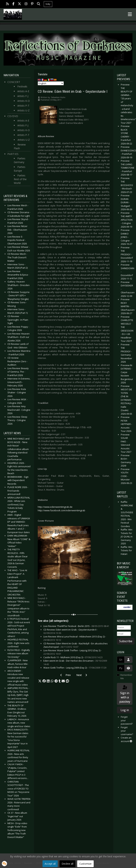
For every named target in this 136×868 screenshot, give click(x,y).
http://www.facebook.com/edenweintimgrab (61, 510)
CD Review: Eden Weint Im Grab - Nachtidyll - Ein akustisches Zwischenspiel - (76, 645)
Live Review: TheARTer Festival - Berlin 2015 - (76, 626)
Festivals (22, 86)
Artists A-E (23, 91)
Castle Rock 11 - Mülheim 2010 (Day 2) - (73, 657)
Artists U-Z (23, 110)
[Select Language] (51, 83)
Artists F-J (23, 96)
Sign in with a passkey (125, 694)
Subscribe (126, 641)
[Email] (124, 634)
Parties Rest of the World (20, 179)
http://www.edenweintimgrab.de (55, 507)
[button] (40, 681)
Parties (13, 154)
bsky (48, 4)
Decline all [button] (67, 864)
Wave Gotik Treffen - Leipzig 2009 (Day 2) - (75, 668)
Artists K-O (24, 101)
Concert (14, 82)
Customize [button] (85, 864)
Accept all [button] (50, 864)
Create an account (126, 739)
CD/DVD (13, 116)
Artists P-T (23, 106)
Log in (125, 710)
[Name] (124, 627)
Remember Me (126, 677)
